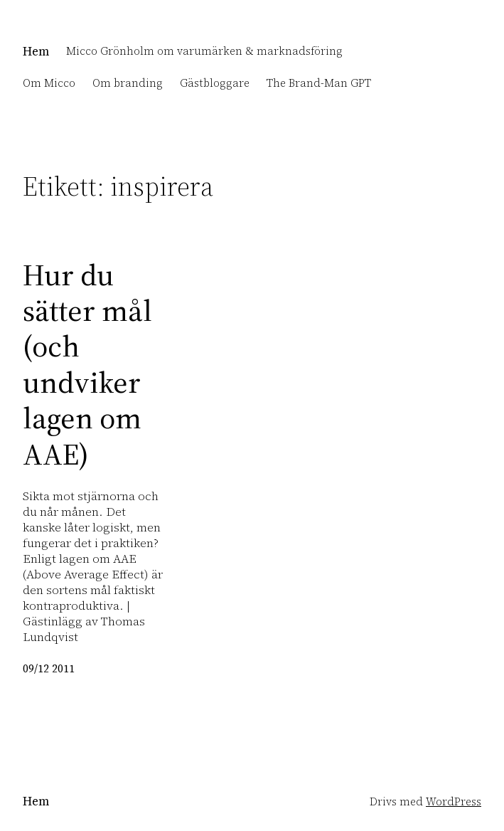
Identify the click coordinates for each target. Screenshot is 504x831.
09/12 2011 (49, 669)
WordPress (454, 802)
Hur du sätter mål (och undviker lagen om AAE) (87, 364)
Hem (36, 52)
